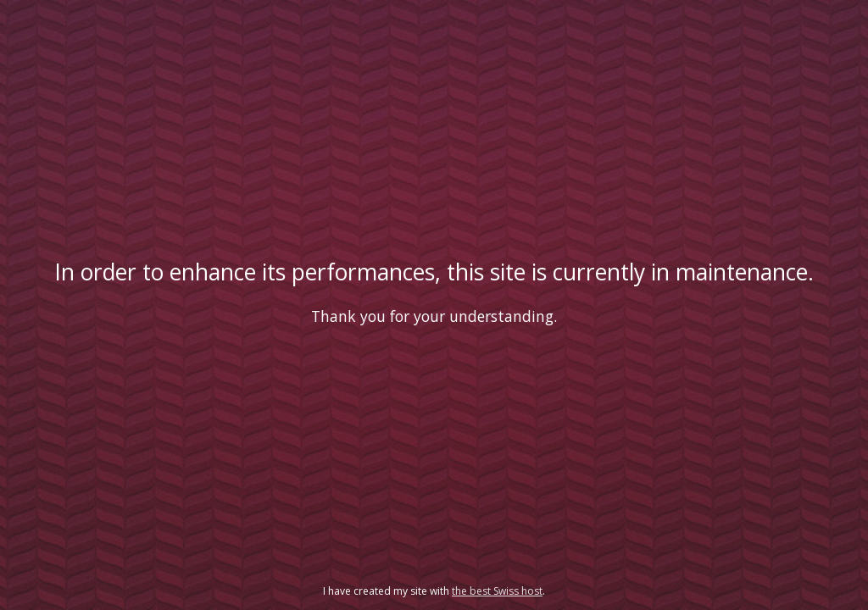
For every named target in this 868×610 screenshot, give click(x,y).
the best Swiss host (497, 591)
